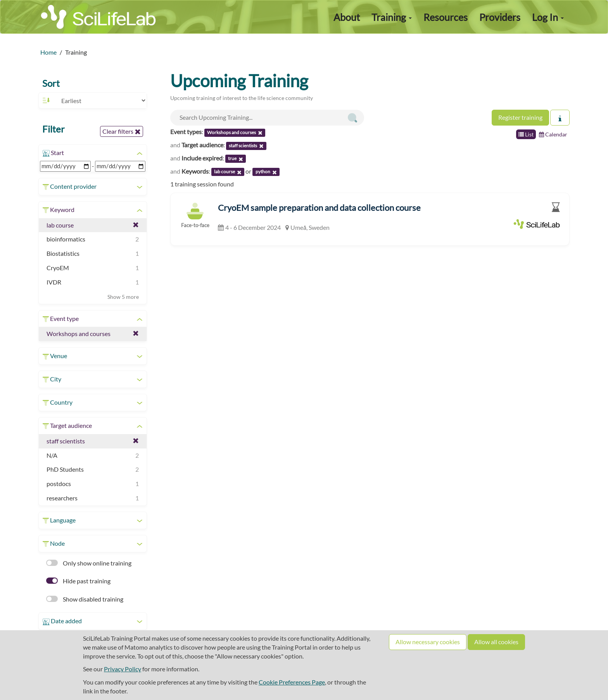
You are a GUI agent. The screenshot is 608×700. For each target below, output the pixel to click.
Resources (446, 17)
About (347, 17)
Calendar (553, 134)
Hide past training (78, 581)
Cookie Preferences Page (292, 682)
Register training (520, 117)
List (526, 134)
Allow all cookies (496, 642)
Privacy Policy (123, 669)
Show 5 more (123, 297)
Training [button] (392, 17)
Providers (500, 17)
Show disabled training (85, 599)
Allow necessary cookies (428, 642)
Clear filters (122, 131)
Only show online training (89, 563)
